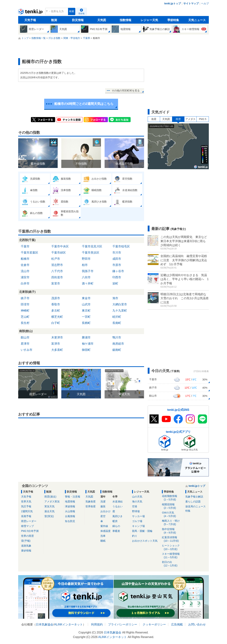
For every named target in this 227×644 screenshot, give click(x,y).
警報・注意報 (73, 497)
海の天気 (137, 501)
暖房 (115, 521)
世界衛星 (91, 506)
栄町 (115, 283)
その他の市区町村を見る (126, 91)
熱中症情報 (172, 531)
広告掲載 (177, 624)
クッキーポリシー (154, 624)
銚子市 (25, 298)
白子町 (56, 323)
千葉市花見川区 (92, 246)
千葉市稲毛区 (121, 246)
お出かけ (105, 511)
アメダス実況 (52, 501)
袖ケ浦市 (88, 344)
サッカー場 (138, 516)
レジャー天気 (149, 20)
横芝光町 (57, 317)
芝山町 (25, 317)
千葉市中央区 (60, 246)
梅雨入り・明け (172, 523)
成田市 (117, 259)
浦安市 (25, 277)
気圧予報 (26, 506)
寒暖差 (116, 531)
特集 (188, 511)
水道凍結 (118, 501)
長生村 (25, 323)
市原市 (117, 265)
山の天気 (137, 497)
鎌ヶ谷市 (118, 271)
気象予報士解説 (194, 497)
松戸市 (56, 259)
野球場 (136, 511)
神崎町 (25, 311)
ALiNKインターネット (68, 624)
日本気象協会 (45, 624)
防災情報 (78, 20)
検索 (72, 11)
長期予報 (26, 516)
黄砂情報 (26, 551)
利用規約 (97, 624)
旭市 (115, 298)
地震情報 (70, 501)
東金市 (86, 298)
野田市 (86, 259)
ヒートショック (172, 547)
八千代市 (57, 271)
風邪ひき (118, 516)
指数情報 (126, 20)
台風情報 (70, 516)
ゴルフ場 (137, 521)
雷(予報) (26, 541)
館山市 (25, 337)
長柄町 (86, 323)
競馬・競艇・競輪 (142, 531)
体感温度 (105, 531)
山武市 (86, 304)
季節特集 (173, 20)
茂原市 (56, 298)
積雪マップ (27, 526)
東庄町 (86, 311)
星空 (103, 516)
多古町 (56, 311)
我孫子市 (88, 271)
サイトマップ (191, 3)
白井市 (25, 283)
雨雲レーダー (29, 521)
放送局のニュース (196, 506)
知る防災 (70, 521)
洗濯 (103, 501)
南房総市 (118, 344)
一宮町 (86, 317)
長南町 (117, 323)
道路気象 (26, 546)
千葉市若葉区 (29, 253)
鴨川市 (117, 337)
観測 (54, 20)
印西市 (117, 277)
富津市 (56, 344)
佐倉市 (25, 265)
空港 (135, 506)
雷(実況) (49, 516)
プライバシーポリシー (123, 624)
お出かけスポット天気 (145, 541)
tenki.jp (31, 12)
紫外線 (104, 526)
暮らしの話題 (193, 501)
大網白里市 (120, 304)
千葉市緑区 (59, 253)
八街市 (86, 277)
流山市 (25, 271)
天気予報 (30, 20)
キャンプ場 (138, 526)
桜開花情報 (172, 506)
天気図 (102, 20)
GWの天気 (172, 514)
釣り (135, 536)
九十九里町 (120, 311)
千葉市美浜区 (91, 253)
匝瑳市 (25, 304)
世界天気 (26, 501)
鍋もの (116, 526)
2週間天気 (27, 511)
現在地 (81, 13)
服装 (103, 506)
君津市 (25, 344)
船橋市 (25, 259)
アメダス (190, 119)
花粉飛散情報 (172, 498)
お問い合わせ (197, 624)
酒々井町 (88, 283)
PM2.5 (203, 119)
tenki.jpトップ (173, 3)
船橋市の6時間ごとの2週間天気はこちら (84, 104)
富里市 (56, 283)
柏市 (85, 265)
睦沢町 (117, 317)
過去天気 (49, 511)
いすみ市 (27, 350)
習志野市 (57, 265)
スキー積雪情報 (172, 556)
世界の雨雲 (27, 536)
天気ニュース (197, 20)
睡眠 (103, 541)
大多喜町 (57, 350)
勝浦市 (86, 337)
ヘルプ (205, 3)
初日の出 (172, 564)
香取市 (56, 304)
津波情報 (70, 506)
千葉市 (25, 246)
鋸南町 (117, 350)
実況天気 (49, 506)
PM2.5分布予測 (30, 531)
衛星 (154, 119)
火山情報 (70, 511)
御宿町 (86, 350)
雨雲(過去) (50, 497)
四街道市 (57, 277)
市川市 (117, 253)
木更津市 (57, 337)
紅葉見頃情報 (172, 539)
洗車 (103, 536)
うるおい (118, 506)
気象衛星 (91, 501)
